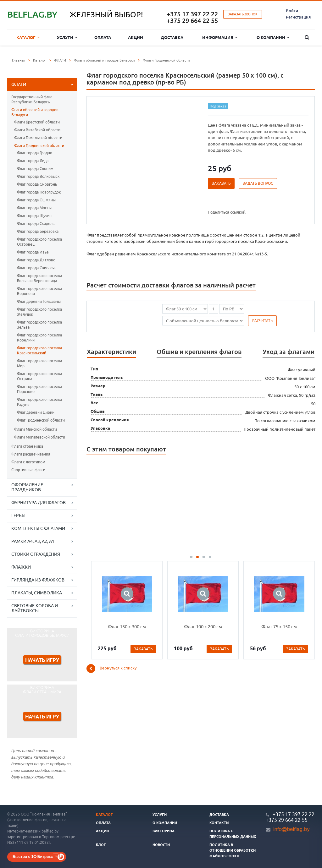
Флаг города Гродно (35, 153)
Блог (101, 845)
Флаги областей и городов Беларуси (35, 112)
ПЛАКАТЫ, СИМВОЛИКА (37, 593)
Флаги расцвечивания (31, 454)
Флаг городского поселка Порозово (39, 389)
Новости (161, 845)
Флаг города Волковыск (38, 176)
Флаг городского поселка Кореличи (39, 338)
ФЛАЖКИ (21, 567)
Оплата (103, 37)
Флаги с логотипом (28, 462)
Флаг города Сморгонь (37, 184)
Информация (220, 38)
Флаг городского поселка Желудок (39, 312)
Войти (292, 11)
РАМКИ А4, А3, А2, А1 (33, 541)
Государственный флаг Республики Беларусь (32, 99)
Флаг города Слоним (35, 169)
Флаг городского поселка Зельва (39, 325)
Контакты (219, 823)
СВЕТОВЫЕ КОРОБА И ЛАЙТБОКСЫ (35, 608)
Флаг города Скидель (36, 224)
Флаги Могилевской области (40, 437)
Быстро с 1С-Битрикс (33, 857)
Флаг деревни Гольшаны (39, 301)
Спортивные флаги (28, 470)
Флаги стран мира (27, 446)
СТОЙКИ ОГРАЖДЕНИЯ (36, 554)
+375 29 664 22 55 (192, 21)
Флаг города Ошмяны (36, 200)
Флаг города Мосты (34, 208)
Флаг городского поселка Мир (39, 363)
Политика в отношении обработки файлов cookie (233, 850)
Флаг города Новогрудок (39, 192)
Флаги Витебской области (37, 130)
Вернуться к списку (111, 669)
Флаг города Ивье (33, 252)
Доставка (172, 37)
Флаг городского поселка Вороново (39, 291)
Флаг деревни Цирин (36, 412)
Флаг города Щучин (34, 216)
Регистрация (298, 17)
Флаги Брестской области (37, 122)
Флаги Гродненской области (39, 146)
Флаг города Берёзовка (38, 231)
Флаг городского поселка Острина (39, 376)
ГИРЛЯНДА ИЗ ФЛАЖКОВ (38, 580)
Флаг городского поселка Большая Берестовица (39, 278)
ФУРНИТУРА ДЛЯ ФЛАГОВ (39, 503)
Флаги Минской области (36, 429)
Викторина (164, 831)
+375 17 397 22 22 (192, 14)
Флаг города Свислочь (37, 268)
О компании (273, 38)
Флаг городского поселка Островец (39, 242)
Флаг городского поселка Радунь (39, 402)
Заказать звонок (243, 14)
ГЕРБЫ (18, 516)
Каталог (28, 38)
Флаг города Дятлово (36, 260)
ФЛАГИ (19, 85)
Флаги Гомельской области (38, 138)
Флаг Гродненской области (41, 420)
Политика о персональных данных (233, 834)
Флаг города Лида (33, 161)
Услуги (67, 38)
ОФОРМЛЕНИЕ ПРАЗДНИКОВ (27, 487)
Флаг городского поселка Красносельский (39, 350)
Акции (136, 37)
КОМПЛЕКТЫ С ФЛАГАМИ (38, 528)
